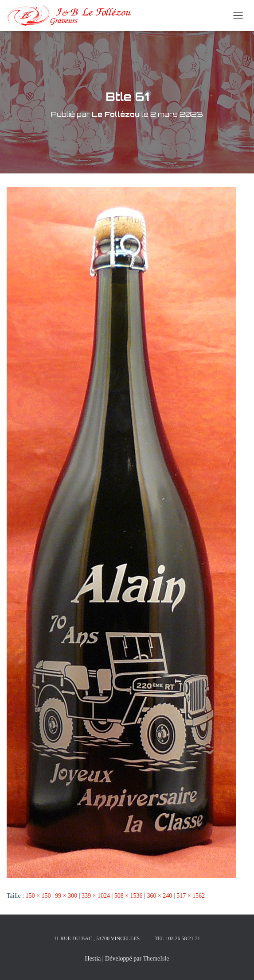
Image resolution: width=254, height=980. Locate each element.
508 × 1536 (129, 896)
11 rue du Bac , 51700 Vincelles (97, 938)
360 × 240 (159, 896)
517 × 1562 (191, 896)
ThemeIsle (156, 959)
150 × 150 (38, 896)
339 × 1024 (96, 896)
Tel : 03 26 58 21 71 (178, 938)
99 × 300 (66, 896)
